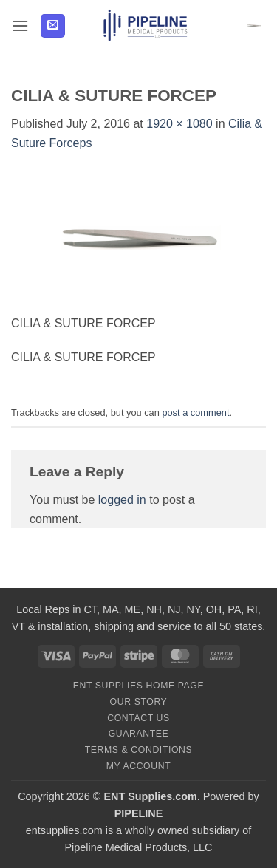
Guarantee (139, 734)
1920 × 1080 (179, 124)
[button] (20, 25)
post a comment (195, 413)
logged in (122, 500)
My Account (138, 766)
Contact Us (138, 718)
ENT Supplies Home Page (139, 686)
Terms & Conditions (139, 750)
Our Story (139, 702)
